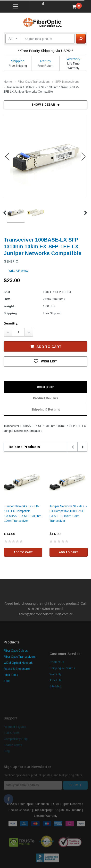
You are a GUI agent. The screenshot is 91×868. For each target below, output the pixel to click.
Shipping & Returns (46, 410)
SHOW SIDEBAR (45, 105)
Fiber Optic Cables (16, 683)
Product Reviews (45, 398)
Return (45, 61)
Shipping (18, 61)
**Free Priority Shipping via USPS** (46, 51)
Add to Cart (46, 346)
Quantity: (11, 324)
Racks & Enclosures (17, 701)
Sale (7, 713)
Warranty (73, 59)
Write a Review (18, 271)
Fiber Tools (11, 707)
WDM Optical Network (18, 695)
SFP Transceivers (67, 82)
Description (46, 387)
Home (8, 82)
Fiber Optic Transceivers (34, 82)
